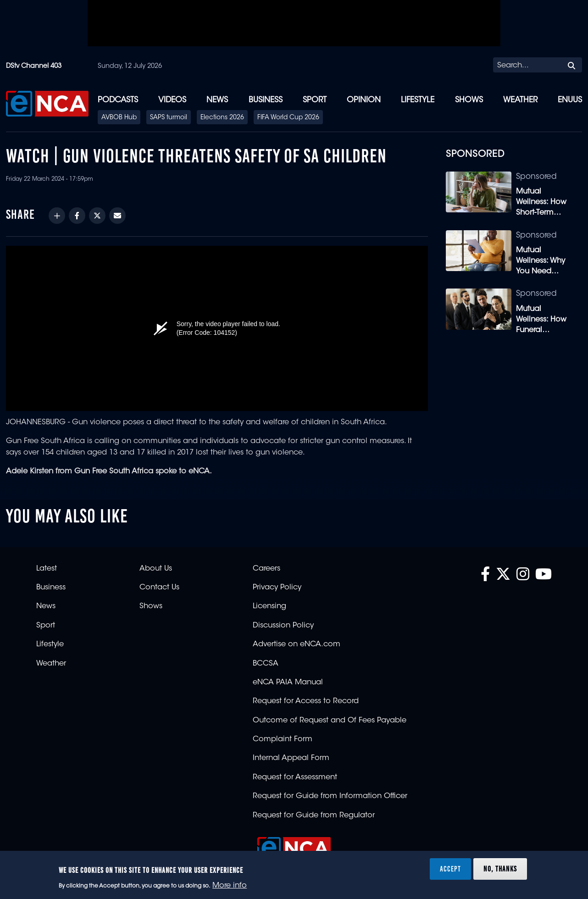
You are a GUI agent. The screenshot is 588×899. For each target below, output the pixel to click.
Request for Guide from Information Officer (330, 796)
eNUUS (570, 100)
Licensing (269, 606)
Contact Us (159, 588)
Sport (315, 100)
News (217, 100)
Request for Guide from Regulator (314, 816)
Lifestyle (418, 100)
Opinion (364, 100)
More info (230, 886)
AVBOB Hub (119, 118)
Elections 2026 (222, 118)
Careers (266, 569)
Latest (47, 569)
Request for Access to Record (306, 701)
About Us (156, 569)
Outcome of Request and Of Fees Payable (330, 721)
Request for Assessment (295, 777)
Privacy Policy (277, 588)
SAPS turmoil (169, 118)
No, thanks (500, 869)
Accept (450, 869)
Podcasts (118, 100)
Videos (172, 100)
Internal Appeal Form (291, 758)
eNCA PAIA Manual (288, 683)
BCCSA (266, 664)
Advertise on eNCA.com (297, 644)
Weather (520, 100)
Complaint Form (283, 739)
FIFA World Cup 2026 (288, 118)
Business (266, 100)
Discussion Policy (283, 626)
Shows (469, 100)
